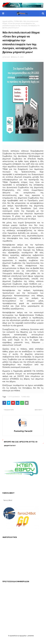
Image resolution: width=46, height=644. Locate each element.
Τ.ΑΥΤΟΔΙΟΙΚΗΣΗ (14, 397)
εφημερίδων (23, 636)
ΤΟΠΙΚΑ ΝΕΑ (18, 21)
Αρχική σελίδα (8, 21)
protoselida (31, 636)
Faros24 (7, 57)
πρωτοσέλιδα (14, 636)
